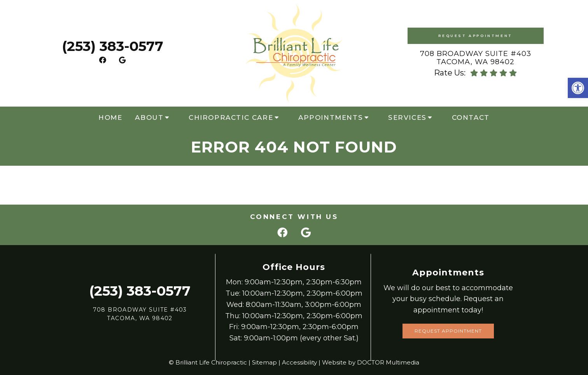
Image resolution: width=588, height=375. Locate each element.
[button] (578, 88)
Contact (471, 117)
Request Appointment (475, 36)
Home (110, 117)
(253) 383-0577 (113, 46)
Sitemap (264, 362)
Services (407, 117)
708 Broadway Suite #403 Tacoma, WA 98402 (476, 58)
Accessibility (299, 362)
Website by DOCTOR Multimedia (371, 362)
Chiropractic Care (231, 117)
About (149, 117)
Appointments (331, 117)
